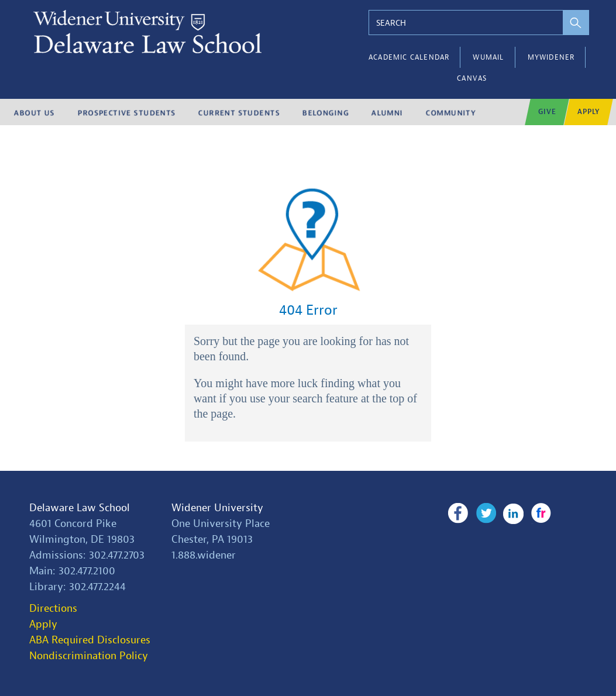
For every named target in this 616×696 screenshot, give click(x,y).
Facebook (458, 514)
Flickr (540, 514)
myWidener (551, 57)
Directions (53, 609)
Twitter (485, 514)
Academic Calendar (409, 57)
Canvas (472, 78)
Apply (43, 624)
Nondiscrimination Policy (89, 656)
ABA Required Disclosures (90, 640)
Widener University (217, 508)
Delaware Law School (80, 508)
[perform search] (574, 23)
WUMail (488, 57)
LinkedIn (513, 514)
